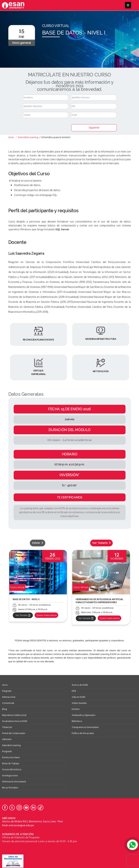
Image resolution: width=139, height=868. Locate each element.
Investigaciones (10, 776)
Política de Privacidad (83, 733)
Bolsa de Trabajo (11, 764)
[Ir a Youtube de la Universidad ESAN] (27, 808)
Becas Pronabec (10, 788)
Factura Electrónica (12, 770)
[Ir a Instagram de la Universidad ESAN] (20, 808)
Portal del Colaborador (14, 733)
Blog (5, 709)
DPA (74, 691)
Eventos (76, 709)
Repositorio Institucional (14, 715)
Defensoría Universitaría (14, 782)
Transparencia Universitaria (85, 727)
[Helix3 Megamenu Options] (128, 5)
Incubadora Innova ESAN (15, 721)
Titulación (7, 727)
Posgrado (7, 751)
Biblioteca (77, 721)
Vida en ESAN (78, 697)
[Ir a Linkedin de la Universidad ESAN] (34, 808)
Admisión (7, 739)
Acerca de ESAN (80, 685)
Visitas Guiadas (79, 703)
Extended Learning (11, 745)
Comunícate (8, 703)
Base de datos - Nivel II (26, 599)
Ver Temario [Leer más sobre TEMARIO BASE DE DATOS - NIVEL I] (101, 543)
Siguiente (94, 128)
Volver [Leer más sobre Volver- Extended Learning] (38, 543)
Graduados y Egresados (84, 715)
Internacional (9, 697)
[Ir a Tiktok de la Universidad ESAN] (41, 808)
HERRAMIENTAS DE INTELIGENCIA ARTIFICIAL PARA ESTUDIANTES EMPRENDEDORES (100, 601)
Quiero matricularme (47, 615)
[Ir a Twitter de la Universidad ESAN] (13, 808)
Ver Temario (23, 615)
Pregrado (7, 691)
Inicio (5, 685)
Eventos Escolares (11, 757)
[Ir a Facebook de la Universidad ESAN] (6, 808)
